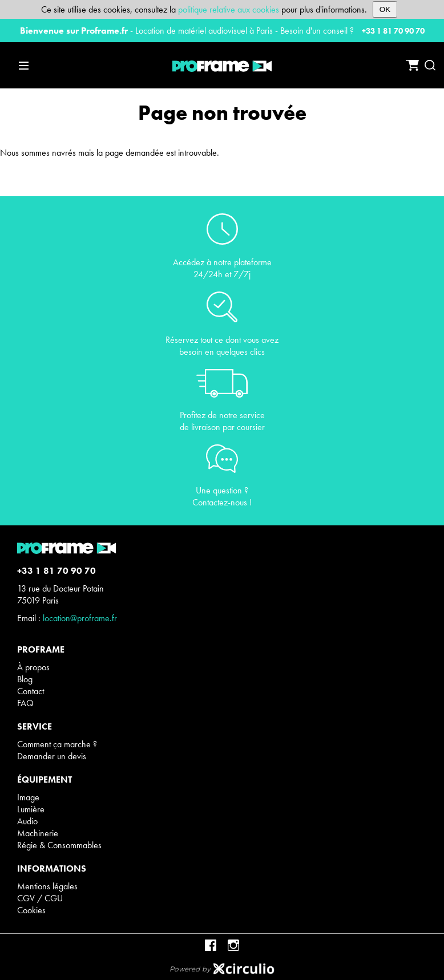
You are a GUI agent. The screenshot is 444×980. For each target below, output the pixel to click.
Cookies (31, 910)
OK (385, 9)
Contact (31, 691)
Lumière (31, 809)
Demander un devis (52, 756)
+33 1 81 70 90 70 (393, 31)
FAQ (25, 703)
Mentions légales (47, 886)
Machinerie (38, 833)
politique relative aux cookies (229, 9)
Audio (27, 821)
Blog (25, 679)
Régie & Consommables (59, 845)
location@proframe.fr (80, 618)
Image (28, 797)
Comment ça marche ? (57, 744)
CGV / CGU (40, 898)
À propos (33, 667)
